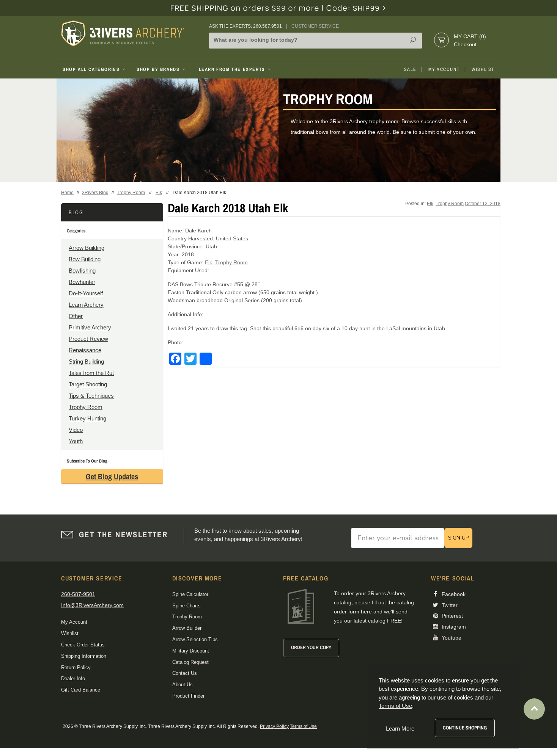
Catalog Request (190, 662)
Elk (159, 193)
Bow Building (85, 259)
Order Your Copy (311, 647)
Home (67, 193)
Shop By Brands (162, 69)
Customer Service (315, 26)
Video (76, 430)
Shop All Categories (95, 69)
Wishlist (483, 69)
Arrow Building (87, 248)
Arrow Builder (187, 628)
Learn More (400, 729)
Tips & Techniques (91, 396)
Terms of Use (303, 726)
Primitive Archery (90, 327)
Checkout (465, 44)
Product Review (88, 339)
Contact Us (185, 673)
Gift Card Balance (81, 690)
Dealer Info (73, 678)
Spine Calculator (190, 594)
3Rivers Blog (95, 193)
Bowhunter (82, 282)
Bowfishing (82, 271)
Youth (76, 441)
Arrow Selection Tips (195, 639)
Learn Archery (86, 305)
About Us (183, 685)
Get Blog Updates (112, 476)
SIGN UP (458, 538)
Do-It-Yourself (86, 293)
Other (76, 316)
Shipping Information (84, 656)
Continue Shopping (465, 728)
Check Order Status (83, 645)
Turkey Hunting (87, 418)
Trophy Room (131, 193)
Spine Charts (186, 606)
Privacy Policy (274, 726)
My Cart (470, 36)
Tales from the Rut (91, 373)
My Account (444, 69)
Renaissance (85, 350)
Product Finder (188, 696)
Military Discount (191, 651)
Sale (410, 69)
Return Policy (76, 667)
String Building (86, 362)
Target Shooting (88, 384)
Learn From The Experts (235, 69)
